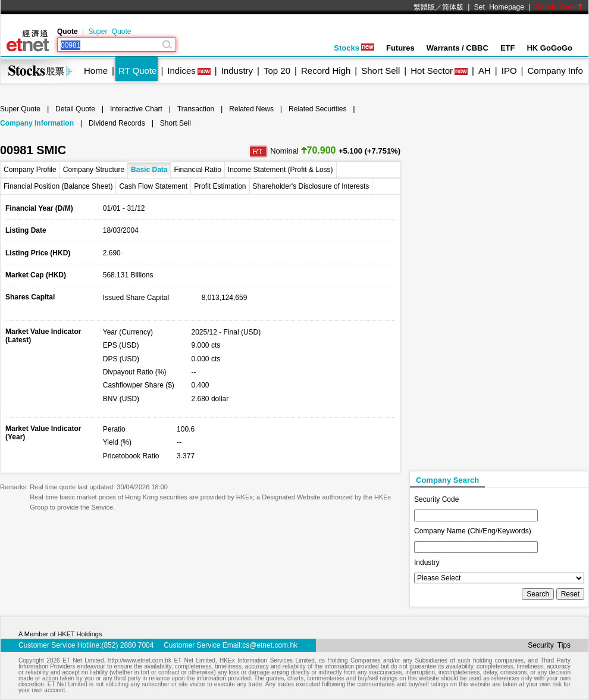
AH (485, 71)
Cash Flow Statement (153, 186)
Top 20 (277, 71)
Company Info (555, 71)
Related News (251, 109)
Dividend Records (117, 123)
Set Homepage (499, 7)
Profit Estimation (220, 186)
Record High (326, 71)
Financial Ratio (197, 170)
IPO (509, 71)
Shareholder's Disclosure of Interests (311, 186)
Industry (237, 71)
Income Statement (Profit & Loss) (281, 170)
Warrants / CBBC (458, 48)
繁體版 (424, 7)
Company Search (447, 480)
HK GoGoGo (549, 48)
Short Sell (380, 71)
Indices (181, 71)
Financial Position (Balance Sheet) (58, 186)
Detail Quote (75, 109)
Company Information (37, 123)
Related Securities (317, 109)
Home (96, 71)
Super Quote (109, 32)
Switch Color (559, 7)
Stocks (354, 48)
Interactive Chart (136, 109)
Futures (400, 48)
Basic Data (149, 170)
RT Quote (137, 71)
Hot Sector (432, 71)
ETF (508, 48)
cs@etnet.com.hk (270, 645)
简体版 (453, 7)
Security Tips (549, 645)
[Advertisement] (473, 289)
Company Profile (30, 170)
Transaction (196, 109)
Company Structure (94, 170)
